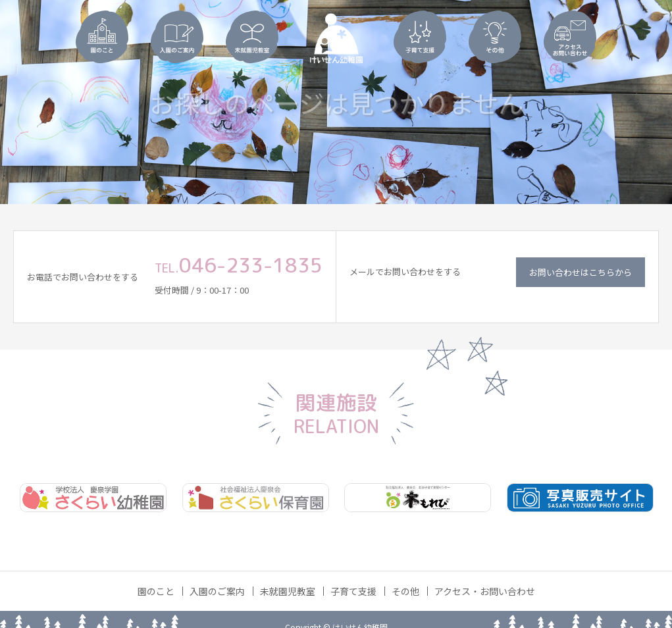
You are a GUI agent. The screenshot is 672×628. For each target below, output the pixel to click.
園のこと (156, 591)
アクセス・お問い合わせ (485, 591)
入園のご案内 (217, 591)
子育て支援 (353, 591)
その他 (405, 591)
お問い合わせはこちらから (581, 272)
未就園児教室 (288, 591)
